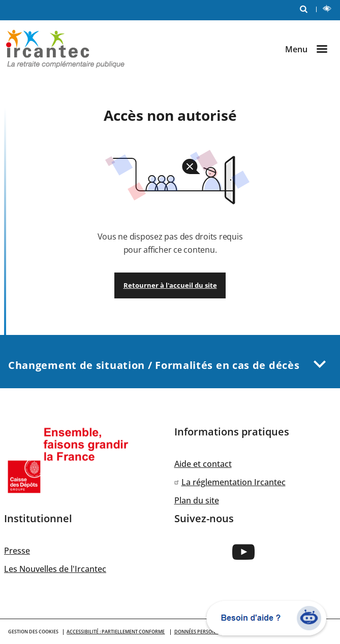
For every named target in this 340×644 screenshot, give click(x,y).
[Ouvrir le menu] (311, 49)
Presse (17, 551)
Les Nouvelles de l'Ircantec (55, 569)
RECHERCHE (306, 8)
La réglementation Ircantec (234, 482)
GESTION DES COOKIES (33, 632)
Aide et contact (203, 464)
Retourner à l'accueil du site (170, 285)
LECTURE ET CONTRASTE (329, 10)
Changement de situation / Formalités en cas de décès (170, 362)
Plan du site (197, 500)
